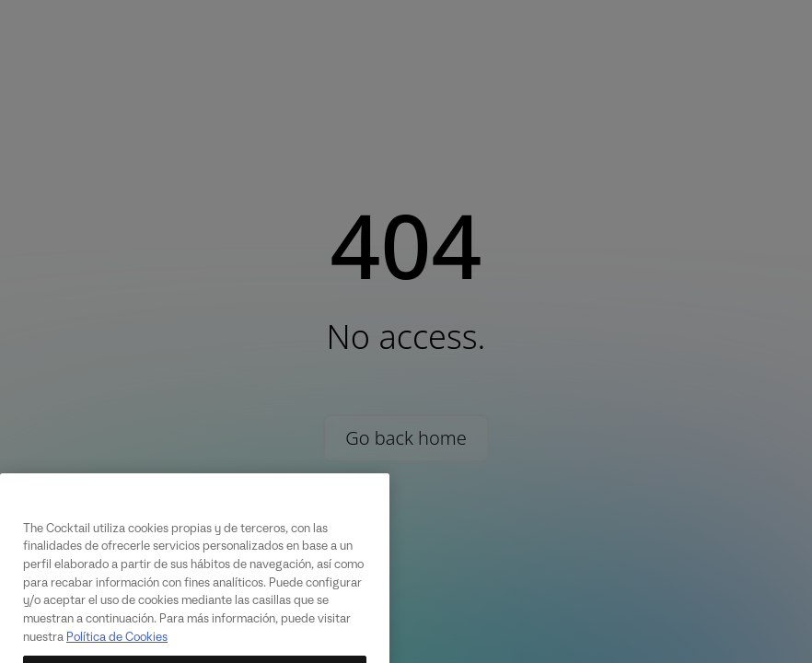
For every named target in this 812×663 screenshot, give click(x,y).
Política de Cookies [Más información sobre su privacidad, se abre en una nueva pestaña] (117, 650)
